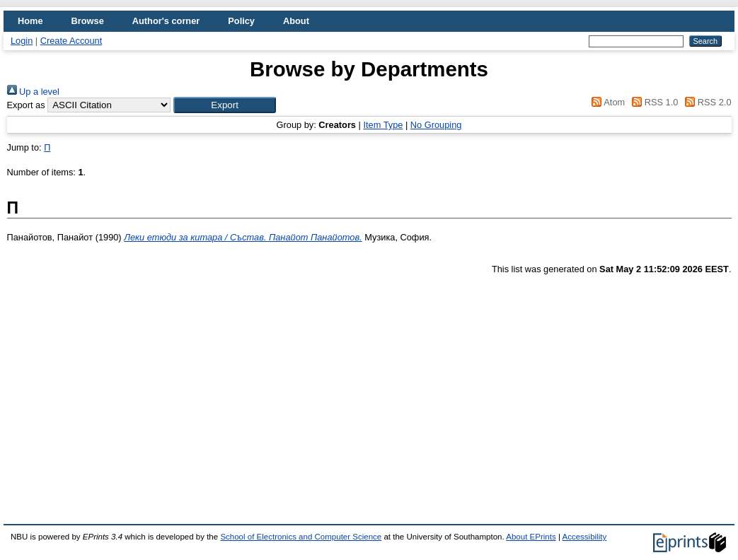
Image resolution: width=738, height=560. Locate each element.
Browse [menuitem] (88, 21)
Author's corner (166, 21)
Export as (26, 105)
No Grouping (436, 125)
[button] (225, 105)
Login (22, 41)
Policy (241, 21)
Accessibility (584, 537)
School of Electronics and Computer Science (301, 537)
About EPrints (531, 537)
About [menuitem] (296, 21)
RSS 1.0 (653, 102)
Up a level (33, 92)
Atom (606, 102)
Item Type (383, 125)
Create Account (71, 41)
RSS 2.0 (706, 102)
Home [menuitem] (30, 21)
